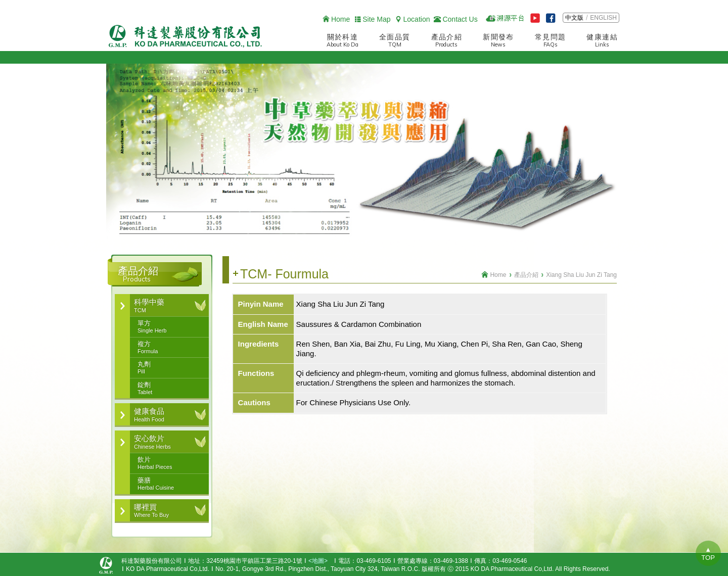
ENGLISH (603, 18)
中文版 (574, 18)
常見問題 (551, 41)
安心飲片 (164, 442)
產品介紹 (447, 41)
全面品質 (395, 41)
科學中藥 (164, 306)
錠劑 (168, 389)
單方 (168, 327)
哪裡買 (164, 511)
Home (340, 19)
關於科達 (343, 41)
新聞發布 (498, 41)
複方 (168, 348)
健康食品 (164, 415)
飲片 (168, 463)
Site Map (376, 19)
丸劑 (168, 368)
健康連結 (602, 41)
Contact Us (460, 19)
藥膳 (168, 484)
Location (417, 19)
